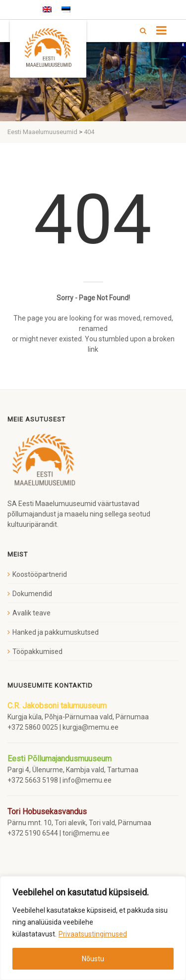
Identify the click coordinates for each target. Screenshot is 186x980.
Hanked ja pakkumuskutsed (56, 632)
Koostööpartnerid (40, 574)
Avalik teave (31, 613)
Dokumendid (32, 594)
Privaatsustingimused (93, 934)
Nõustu (93, 959)
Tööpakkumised (37, 652)
